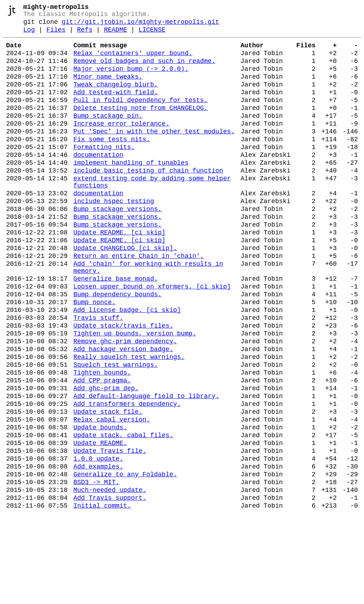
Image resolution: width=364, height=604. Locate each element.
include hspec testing (114, 236)
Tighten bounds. (102, 439)
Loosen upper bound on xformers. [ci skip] (152, 337)
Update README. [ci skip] (119, 273)
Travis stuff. (98, 374)
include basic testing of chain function (148, 200)
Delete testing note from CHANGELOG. (140, 126)
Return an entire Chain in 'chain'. (138, 301)
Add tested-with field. (116, 107)
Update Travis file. (110, 531)
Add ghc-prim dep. (106, 457)
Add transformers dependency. (127, 476)
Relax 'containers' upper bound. (133, 61)
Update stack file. (108, 485)
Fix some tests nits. (112, 163)
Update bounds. (100, 504)
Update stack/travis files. (123, 383)
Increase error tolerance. (121, 144)
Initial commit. (102, 596)
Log (29, 35)
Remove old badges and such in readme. (144, 70)
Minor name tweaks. (108, 89)
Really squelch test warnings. (129, 420)
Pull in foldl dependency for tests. (140, 117)
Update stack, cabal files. (123, 513)
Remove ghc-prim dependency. (125, 402)
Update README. (100, 522)
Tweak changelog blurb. (116, 98)
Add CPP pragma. (102, 448)
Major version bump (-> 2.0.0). (131, 80)
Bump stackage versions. (117, 245)
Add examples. (98, 550)
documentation (98, 181)
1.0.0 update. (98, 541)
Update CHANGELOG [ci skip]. (125, 292)
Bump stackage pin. (108, 135)
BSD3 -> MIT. (96, 568)
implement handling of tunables (131, 191)
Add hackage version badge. (123, 411)
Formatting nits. (104, 172)
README (115, 35)
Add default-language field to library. (146, 467)
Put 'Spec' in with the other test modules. (154, 154)
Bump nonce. (94, 356)
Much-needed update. (110, 578)
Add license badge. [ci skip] (127, 365)
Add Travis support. (110, 587)
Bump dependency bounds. (117, 346)
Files (56, 35)
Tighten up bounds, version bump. (135, 393)
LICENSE (152, 35)
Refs (85, 35)
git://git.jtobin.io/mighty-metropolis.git (141, 26)
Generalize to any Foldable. (125, 559)
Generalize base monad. (116, 328)
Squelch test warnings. (116, 430)
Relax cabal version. (112, 494)
